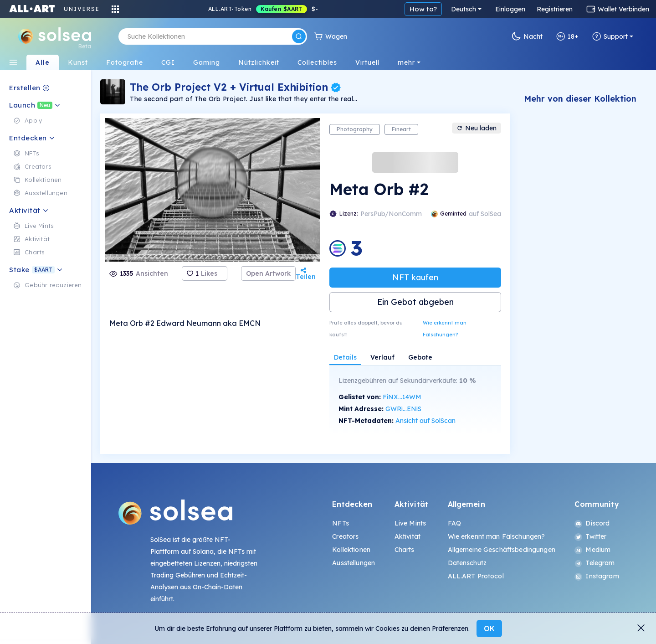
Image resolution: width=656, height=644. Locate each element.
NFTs (341, 523)
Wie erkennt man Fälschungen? (445, 329)
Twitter (590, 536)
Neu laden (477, 128)
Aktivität (407, 536)
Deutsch (464, 9)
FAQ (454, 523)
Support (610, 36)
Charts (405, 550)
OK (489, 629)
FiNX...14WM (402, 397)
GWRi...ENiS (403, 409)
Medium (592, 550)
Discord (592, 523)
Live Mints (410, 523)
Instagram (597, 576)
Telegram (594, 563)
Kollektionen (351, 550)
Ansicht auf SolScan (425, 421)
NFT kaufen (415, 277)
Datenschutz (467, 563)
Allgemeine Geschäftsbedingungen (502, 550)
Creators (345, 536)
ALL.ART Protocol (476, 576)
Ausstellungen (354, 563)
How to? (423, 9)
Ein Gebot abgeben (415, 302)
